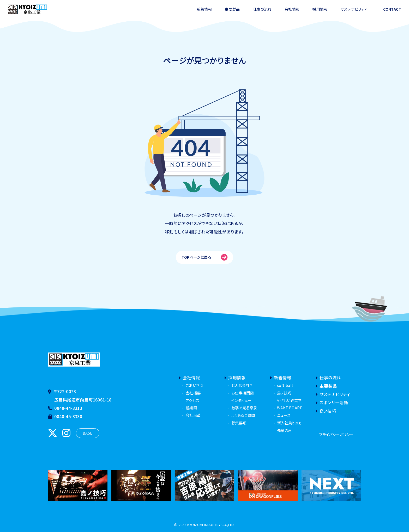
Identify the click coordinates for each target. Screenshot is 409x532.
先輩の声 (284, 430)
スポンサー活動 (332, 403)
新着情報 (204, 9)
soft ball (285, 385)
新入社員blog (289, 423)
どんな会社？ (242, 385)
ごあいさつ (194, 385)
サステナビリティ (354, 9)
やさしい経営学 (289, 400)
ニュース (284, 415)
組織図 (191, 408)
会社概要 (193, 393)
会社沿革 (193, 415)
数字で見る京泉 (244, 408)
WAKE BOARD (290, 408)
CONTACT (392, 9)
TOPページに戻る (205, 257)
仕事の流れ (262, 9)
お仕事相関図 (242, 393)
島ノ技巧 (284, 393)
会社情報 (292, 9)
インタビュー (241, 400)
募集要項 (239, 423)
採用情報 (320, 9)
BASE (88, 433)
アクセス (193, 400)
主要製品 (232, 9)
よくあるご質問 (243, 415)
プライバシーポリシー (336, 434)
